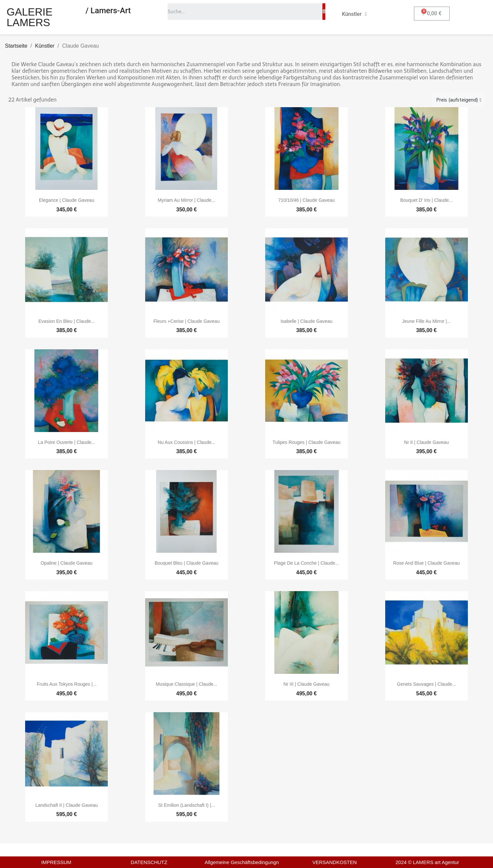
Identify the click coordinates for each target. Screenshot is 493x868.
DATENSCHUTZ (149, 862)
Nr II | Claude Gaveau (426, 442)
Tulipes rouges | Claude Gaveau (306, 442)
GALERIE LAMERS (30, 17)
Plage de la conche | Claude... (307, 563)
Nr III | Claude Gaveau (306, 684)
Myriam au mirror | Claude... (186, 200)
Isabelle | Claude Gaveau (306, 321)
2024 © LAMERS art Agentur (427, 862)
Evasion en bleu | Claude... (66, 321)
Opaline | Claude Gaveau (67, 563)
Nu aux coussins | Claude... (186, 442)
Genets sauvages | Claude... (426, 684)
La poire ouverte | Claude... (67, 442)
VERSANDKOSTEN (335, 862)
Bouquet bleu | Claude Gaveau (187, 563)
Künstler (354, 14)
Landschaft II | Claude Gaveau (67, 805)
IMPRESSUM (56, 862)
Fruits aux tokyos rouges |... (67, 684)
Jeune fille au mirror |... (427, 321)
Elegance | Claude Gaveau (67, 200)
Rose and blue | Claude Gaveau (426, 563)
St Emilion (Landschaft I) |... (186, 805)
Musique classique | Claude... (186, 684)
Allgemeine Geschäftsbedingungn (242, 862)
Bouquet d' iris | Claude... (426, 200)
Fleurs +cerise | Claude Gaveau (186, 321)
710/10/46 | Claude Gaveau (306, 200)
